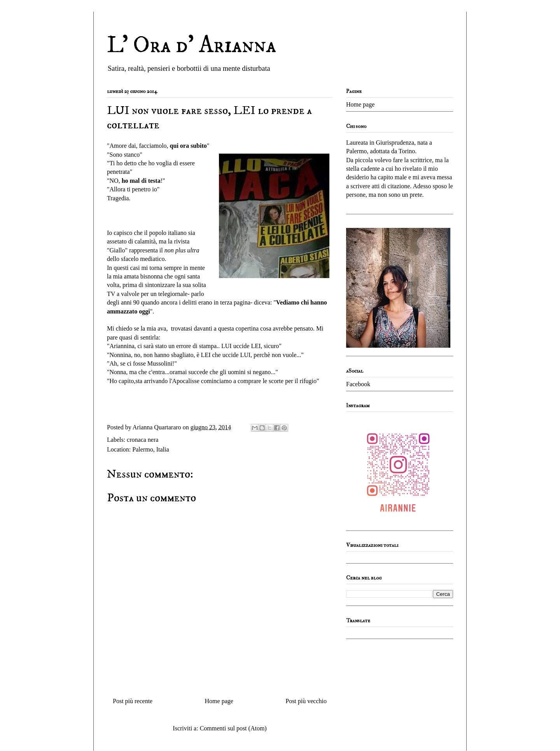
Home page (219, 701)
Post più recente (133, 701)
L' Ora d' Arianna (192, 45)
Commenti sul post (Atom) (233, 728)
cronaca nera (143, 440)
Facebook (358, 384)
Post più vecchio (306, 701)
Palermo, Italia (150, 449)
